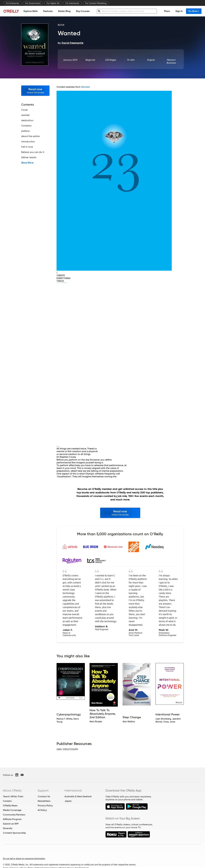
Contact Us (44, 796)
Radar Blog (64, 11)
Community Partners (14, 815)
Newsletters (44, 801)
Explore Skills (31, 11)
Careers (7, 801)
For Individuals (72, 3)
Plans (167, 11)
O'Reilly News (10, 806)
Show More (27, 163)
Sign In (179, 11)
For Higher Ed (53, 3)
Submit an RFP (11, 824)
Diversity (8, 828)
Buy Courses (83, 11)
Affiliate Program (12, 819)
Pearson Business (171, 61)
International (73, 790)
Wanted (85, 87)
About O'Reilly (12, 790)
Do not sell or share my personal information (24, 859)
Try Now (194, 11)
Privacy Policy (45, 806)
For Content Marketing (96, 3)
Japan (68, 801)
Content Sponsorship (14, 833)
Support (43, 790)
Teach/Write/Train (13, 796)
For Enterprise (13, 3)
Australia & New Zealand (78, 796)
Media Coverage (12, 810)
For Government (33, 3)
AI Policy (42, 810)
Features (48, 11)
